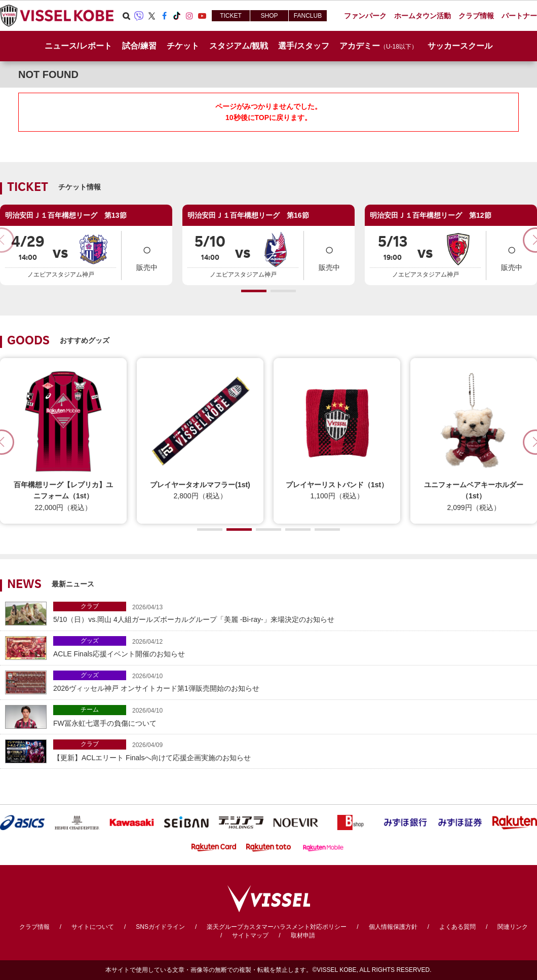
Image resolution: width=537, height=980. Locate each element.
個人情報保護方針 (393, 927)
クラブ (90, 606)
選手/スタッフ (303, 46)
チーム (90, 710)
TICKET (231, 16)
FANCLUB (308, 16)
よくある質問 (457, 927)
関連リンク (513, 927)
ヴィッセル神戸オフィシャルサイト (57, 16)
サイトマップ (250, 935)
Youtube (202, 16)
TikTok (177, 16)
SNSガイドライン (160, 927)
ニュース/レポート (78, 46)
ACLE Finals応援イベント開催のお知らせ (293, 647)
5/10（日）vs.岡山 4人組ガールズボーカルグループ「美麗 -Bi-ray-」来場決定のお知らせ (293, 613)
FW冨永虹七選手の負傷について (293, 716)
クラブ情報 (34, 927)
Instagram (189, 16)
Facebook (164, 16)
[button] (254, 291)
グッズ (90, 641)
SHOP (269, 16)
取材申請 (303, 935)
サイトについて (93, 927)
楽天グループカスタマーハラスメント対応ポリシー (277, 927)
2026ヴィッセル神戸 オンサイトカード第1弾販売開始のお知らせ (293, 681)
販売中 (147, 254)
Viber (139, 16)
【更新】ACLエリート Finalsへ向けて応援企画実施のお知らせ (293, 750)
